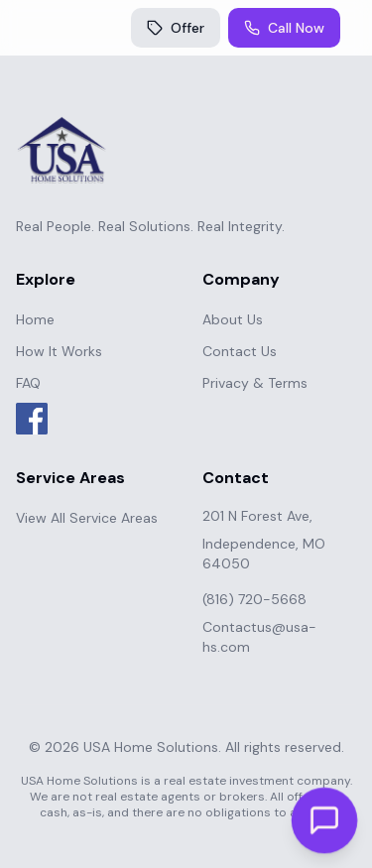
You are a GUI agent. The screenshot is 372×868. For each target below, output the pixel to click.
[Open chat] (324, 820)
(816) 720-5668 (254, 599)
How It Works (59, 351)
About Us (233, 319)
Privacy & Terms (255, 383)
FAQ (28, 383)
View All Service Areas (87, 518)
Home (35, 319)
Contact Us (240, 351)
